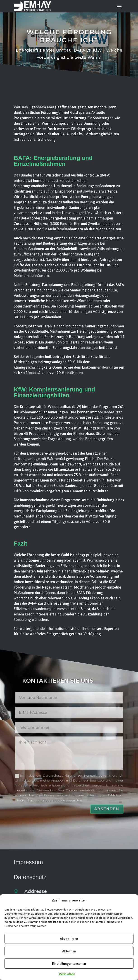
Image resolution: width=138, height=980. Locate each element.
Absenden (109, 800)
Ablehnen (69, 951)
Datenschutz (67, 974)
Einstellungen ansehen (69, 964)
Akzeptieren (69, 939)
